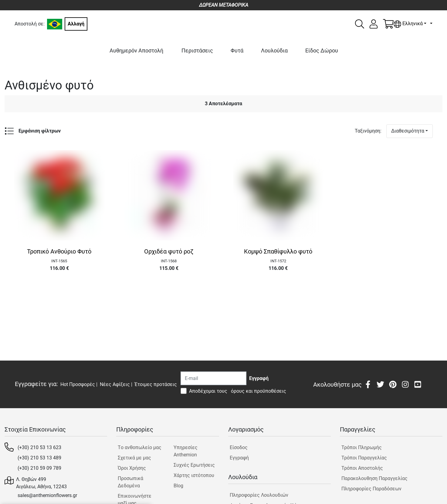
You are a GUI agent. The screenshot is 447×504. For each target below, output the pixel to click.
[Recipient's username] (213, 378)
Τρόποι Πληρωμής (362, 447)
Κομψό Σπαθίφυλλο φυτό (278, 251)
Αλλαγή (76, 24)
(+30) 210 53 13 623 (39, 447)
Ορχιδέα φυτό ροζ (169, 251)
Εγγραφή (239, 458)
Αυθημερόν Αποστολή (136, 50)
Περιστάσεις (197, 50)
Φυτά (237, 50)
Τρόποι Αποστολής (362, 468)
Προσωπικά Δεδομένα (130, 482)
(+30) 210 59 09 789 (39, 468)
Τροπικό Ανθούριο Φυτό (59, 251)
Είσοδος (239, 447)
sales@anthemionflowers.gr (47, 495)
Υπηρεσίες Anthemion (186, 451)
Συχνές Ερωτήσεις (194, 465)
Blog (178, 486)
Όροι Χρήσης (132, 468)
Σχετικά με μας (134, 458)
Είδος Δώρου (322, 50)
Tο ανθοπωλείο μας (140, 447)
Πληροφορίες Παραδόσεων (371, 489)
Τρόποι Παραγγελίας (364, 458)
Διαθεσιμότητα (408, 131)
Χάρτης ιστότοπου (194, 475)
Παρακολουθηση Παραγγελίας (374, 478)
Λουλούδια (274, 50)
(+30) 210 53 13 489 (39, 458)
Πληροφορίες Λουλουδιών (259, 495)
